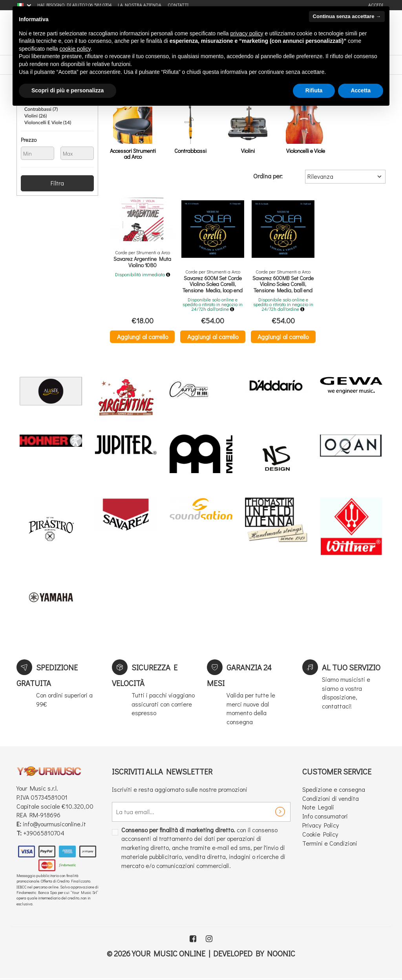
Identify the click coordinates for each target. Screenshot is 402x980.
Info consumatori (325, 816)
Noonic (281, 953)
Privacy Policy (321, 825)
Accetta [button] (361, 90)
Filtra (57, 183)
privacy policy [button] (247, 33)
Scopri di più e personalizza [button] (68, 90)
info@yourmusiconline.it (54, 824)
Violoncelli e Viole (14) (48, 123)
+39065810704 (44, 833)
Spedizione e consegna (334, 789)
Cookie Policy (320, 834)
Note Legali (318, 807)
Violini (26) (36, 116)
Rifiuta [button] (314, 90)
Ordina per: (268, 176)
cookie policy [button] (75, 49)
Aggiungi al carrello (143, 337)
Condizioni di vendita (331, 798)
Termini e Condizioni (330, 843)
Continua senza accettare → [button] (347, 16)
